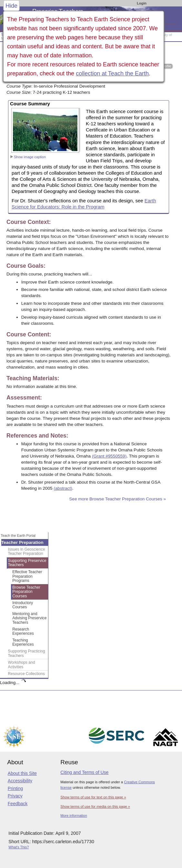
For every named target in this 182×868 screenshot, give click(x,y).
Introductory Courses (23, 605)
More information (74, 815)
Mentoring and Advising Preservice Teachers (29, 618)
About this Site (22, 773)
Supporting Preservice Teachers (27, 563)
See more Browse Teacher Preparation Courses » (117, 499)
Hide (11, 6)
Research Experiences (23, 632)
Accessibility (20, 781)
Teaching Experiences (23, 642)
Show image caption (28, 157)
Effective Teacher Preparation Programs (27, 576)
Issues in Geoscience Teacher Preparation (27, 552)
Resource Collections (26, 674)
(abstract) (63, 488)
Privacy (15, 796)
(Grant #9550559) (109, 456)
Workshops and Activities (22, 665)
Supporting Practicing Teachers (27, 653)
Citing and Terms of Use (84, 772)
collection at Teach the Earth (112, 73)
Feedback (18, 804)
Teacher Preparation (22, 542)
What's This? (19, 847)
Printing (15, 788)
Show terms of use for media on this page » (95, 806)
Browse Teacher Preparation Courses (26, 592)
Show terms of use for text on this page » (93, 797)
